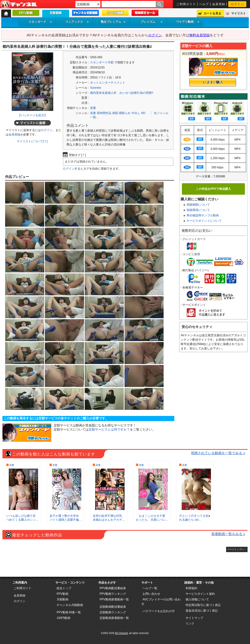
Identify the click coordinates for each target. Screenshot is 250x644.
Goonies (96, 88)
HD (143, 113)
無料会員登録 (199, 35)
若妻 (93, 108)
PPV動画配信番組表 (113, 588)
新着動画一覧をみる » (228, 534)
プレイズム (152, 22)
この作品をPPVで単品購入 (213, 189)
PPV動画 (62, 594)
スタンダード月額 (102, 62)
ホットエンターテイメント (108, 83)
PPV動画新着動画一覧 (114, 599)
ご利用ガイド (186, 4)
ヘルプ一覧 (150, 588)
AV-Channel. (122, 633)
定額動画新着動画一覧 (114, 618)
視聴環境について (198, 210)
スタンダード (40, 22)
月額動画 (62, 599)
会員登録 (219, 4)
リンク (190, 624)
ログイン (237, 4)
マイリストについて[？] (32, 141)
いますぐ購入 (213, 82)
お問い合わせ (151, 594)
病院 (115, 113)
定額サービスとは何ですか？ (109, 429)
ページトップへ (236, 549)
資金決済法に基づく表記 (202, 611)
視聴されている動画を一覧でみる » (218, 453)
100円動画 (63, 618)
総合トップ (64, 588)
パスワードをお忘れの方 (159, 611)
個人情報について (197, 599)
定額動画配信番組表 (113, 607)
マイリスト (239, 13)
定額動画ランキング (113, 612)
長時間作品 (104, 113)
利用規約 (191, 588)
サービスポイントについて (204, 221)
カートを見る (212, 13)
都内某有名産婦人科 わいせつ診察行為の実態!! (122, 93)
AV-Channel (19, 4)
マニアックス (77, 22)
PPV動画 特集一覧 (69, 612)
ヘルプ (204, 4)
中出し (136, 113)
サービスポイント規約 (200, 594)
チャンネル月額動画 (70, 605)
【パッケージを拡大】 (32, 115)
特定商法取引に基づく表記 (203, 605)
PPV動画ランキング (113, 594)
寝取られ (125, 113)
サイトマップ (194, 618)
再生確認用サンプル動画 (203, 215)
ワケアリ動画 (188, 22)
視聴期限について (198, 205)
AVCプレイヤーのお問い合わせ (161, 602)
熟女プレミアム (113, 22)
